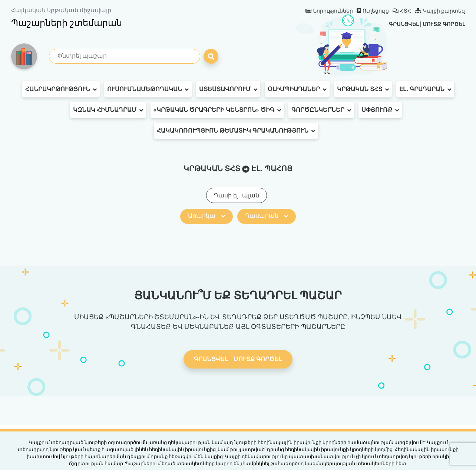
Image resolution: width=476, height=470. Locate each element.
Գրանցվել (395, 24)
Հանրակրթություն (61, 89)
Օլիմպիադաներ (297, 89)
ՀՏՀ (402, 11)
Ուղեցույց (373, 11)
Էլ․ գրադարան (425, 89)
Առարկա (206, 216)
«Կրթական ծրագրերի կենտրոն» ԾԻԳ (217, 110)
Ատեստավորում (228, 89)
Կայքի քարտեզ (440, 11)
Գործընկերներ (321, 110)
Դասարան (267, 216)
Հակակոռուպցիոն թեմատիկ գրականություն (236, 131)
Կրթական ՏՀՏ (363, 89)
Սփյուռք (380, 110)
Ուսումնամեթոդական (148, 89)
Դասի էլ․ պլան (237, 195)
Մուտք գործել (441, 24)
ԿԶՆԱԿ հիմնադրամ (108, 110)
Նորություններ (329, 11)
